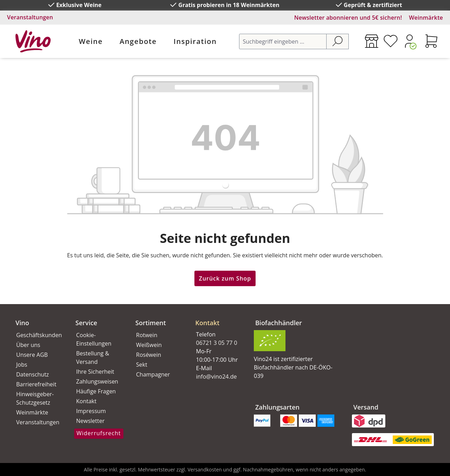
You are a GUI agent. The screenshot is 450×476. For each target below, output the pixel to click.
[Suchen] (337, 41)
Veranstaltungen (30, 17)
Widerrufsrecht (99, 433)
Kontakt (86, 401)
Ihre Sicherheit (95, 372)
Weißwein (149, 345)
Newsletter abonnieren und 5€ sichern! (348, 18)
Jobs (22, 365)
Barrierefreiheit (36, 384)
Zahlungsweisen (97, 381)
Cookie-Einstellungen (94, 339)
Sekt (142, 365)
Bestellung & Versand (93, 358)
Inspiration (195, 41)
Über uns (28, 345)
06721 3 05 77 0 (217, 343)
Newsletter (91, 421)
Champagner (153, 374)
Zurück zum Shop (225, 278)
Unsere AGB (32, 355)
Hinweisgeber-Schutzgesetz (35, 398)
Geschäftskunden (38, 335)
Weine (91, 41)
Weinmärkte (426, 18)
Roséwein (149, 355)
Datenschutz (33, 374)
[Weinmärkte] (372, 41)
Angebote (138, 41)
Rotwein (147, 335)
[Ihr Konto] (410, 41)
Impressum (91, 411)
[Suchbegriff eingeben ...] (283, 41)
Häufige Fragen (96, 391)
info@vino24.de (217, 377)
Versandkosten (204, 469)
